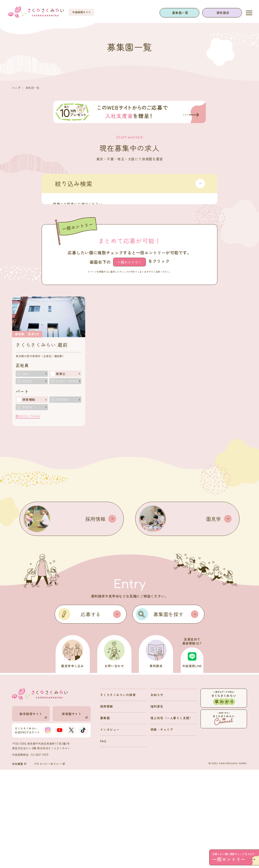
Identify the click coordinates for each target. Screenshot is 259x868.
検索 (141, 290)
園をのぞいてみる (28, 514)
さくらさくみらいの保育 (118, 793)
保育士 (61, 472)
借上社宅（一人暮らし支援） (172, 816)
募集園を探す (176, 712)
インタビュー (110, 828)
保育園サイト (75, 813)
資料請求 (223, 13)
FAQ (103, 839)
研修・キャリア (162, 828)
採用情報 (107, 805)
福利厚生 (157, 805)
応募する (101, 712)
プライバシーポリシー (49, 862)
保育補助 (29, 498)
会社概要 (19, 862)
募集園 (105, 816)
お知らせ (157, 793)
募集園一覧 (180, 13)
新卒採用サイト (33, 813)
